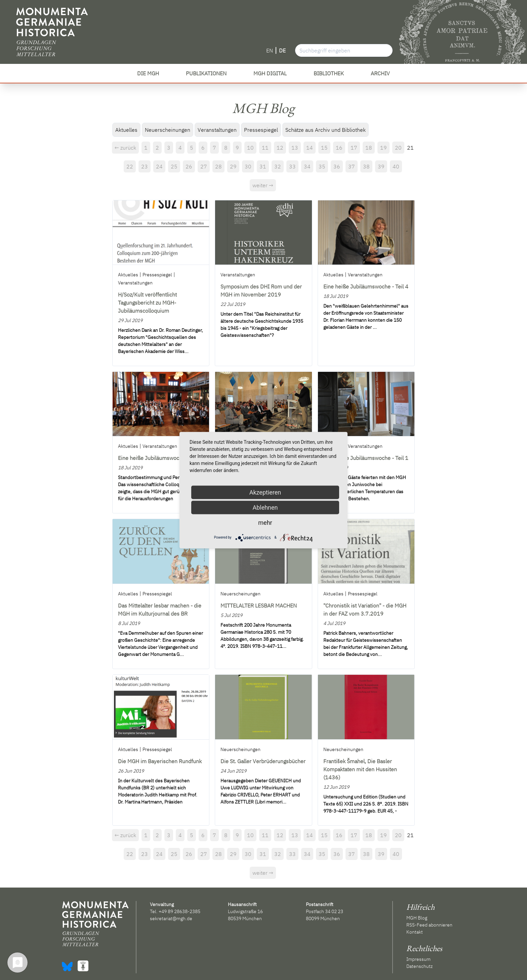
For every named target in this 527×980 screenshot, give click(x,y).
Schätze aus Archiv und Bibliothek (326, 130)
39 (381, 166)
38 (366, 166)
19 (383, 148)
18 (369, 148)
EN (270, 50)
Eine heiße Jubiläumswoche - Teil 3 (160, 458)
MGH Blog (417, 918)
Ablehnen (265, 507)
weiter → (263, 185)
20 (398, 148)
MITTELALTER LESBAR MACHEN (259, 605)
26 (189, 166)
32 (278, 166)
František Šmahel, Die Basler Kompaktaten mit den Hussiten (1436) (360, 769)
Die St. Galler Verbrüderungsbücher (263, 761)
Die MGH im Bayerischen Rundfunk (160, 761)
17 (354, 148)
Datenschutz (419, 966)
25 (174, 166)
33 (292, 166)
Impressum (418, 959)
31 (263, 166)
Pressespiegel (261, 130)
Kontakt (415, 932)
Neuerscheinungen (168, 130)
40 (396, 166)
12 (280, 148)
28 (218, 166)
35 (322, 166)
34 (307, 166)
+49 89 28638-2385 (179, 911)
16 (339, 148)
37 (352, 166)
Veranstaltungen (217, 130)
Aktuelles (126, 130)
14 (310, 148)
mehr (265, 522)
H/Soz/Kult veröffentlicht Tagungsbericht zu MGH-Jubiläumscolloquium (147, 303)
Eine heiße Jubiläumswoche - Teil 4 (366, 286)
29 (233, 166)
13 (295, 148)
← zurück (125, 148)
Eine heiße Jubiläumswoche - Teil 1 (366, 458)
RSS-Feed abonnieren (429, 925)
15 (324, 148)
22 (130, 166)
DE (282, 50)
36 (337, 166)
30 (248, 166)
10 (250, 148)
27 (204, 166)
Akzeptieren (265, 492)
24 (159, 166)
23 (145, 166)
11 (265, 148)
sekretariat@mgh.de (171, 918)
